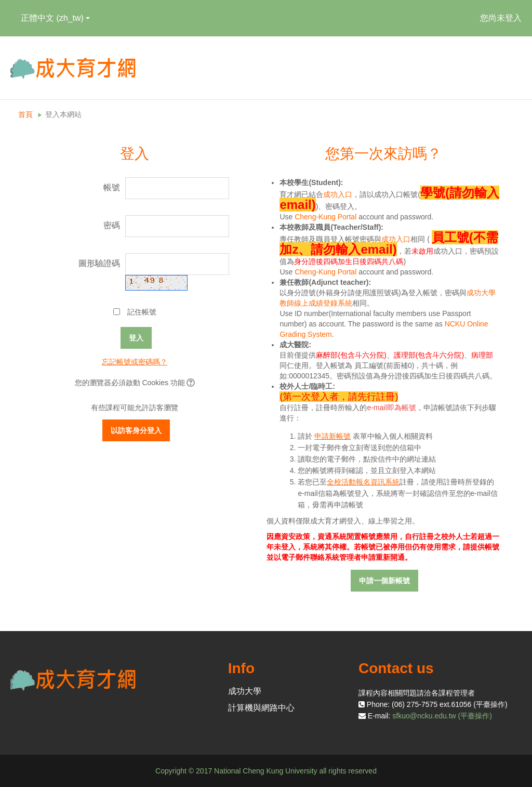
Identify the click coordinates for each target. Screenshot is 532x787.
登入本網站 (63, 114)
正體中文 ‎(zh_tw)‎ (55, 18)
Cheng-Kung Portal (325, 217)
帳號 (112, 187)
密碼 (112, 225)
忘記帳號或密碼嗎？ (135, 362)
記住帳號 (142, 312)
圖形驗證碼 (99, 263)
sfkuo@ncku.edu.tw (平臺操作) (442, 716)
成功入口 (338, 194)
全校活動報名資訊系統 (363, 482)
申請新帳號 (332, 436)
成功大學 (245, 691)
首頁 (25, 114)
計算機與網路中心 (261, 708)
